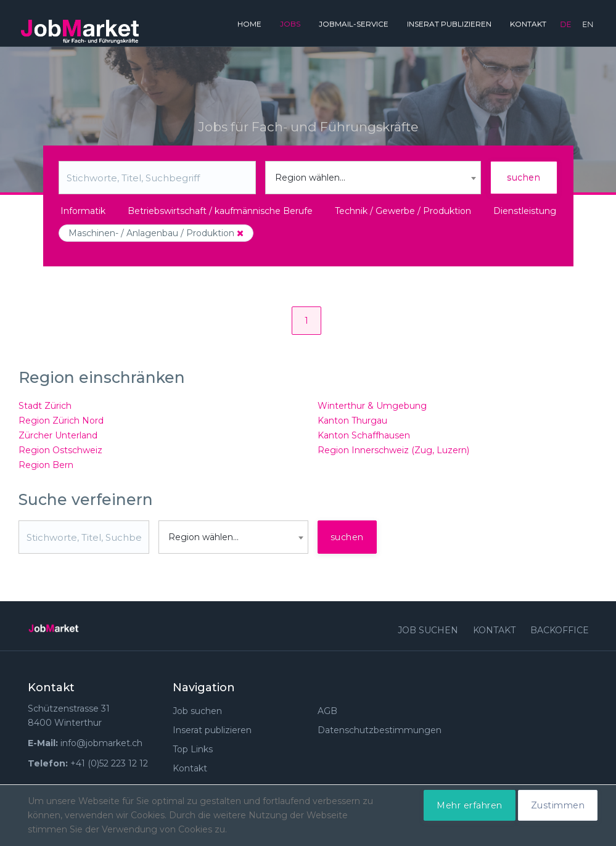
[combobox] (373, 178)
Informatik (83, 211)
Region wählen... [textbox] (310, 178)
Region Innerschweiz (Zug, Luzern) (393, 450)
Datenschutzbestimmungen (380, 730)
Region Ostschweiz (60, 450)
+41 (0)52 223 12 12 (109, 763)
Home (249, 24)
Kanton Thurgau (352, 421)
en (588, 24)
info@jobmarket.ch (101, 743)
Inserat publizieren (449, 24)
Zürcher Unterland (58, 435)
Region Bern (46, 465)
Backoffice (560, 630)
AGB (327, 711)
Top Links (193, 749)
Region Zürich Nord (61, 421)
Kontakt (528, 24)
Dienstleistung (525, 211)
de (565, 24)
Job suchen (428, 630)
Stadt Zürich (45, 406)
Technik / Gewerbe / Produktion (403, 211)
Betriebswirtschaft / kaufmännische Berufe (220, 211)
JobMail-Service (354, 24)
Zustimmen (558, 805)
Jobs (290, 24)
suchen (524, 178)
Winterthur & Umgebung (372, 406)
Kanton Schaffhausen (364, 435)
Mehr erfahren (470, 805)
